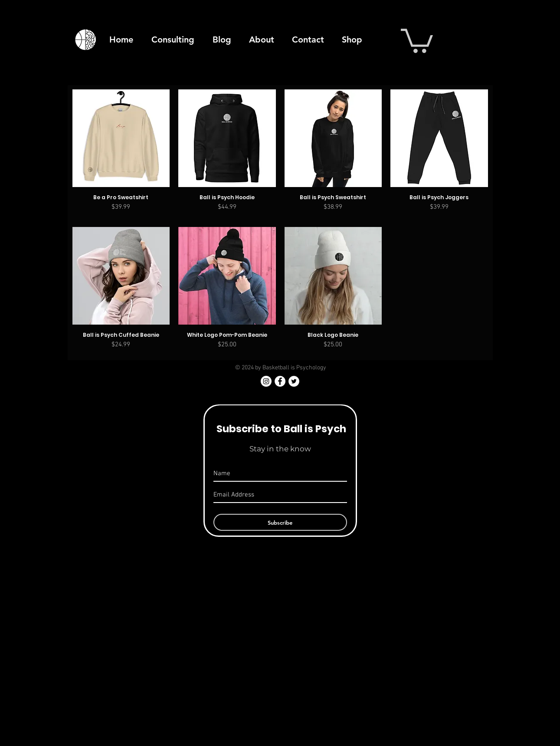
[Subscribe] (280, 522)
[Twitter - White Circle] (294, 381)
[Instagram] (266, 381)
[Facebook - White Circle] (280, 381)
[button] (417, 39)
